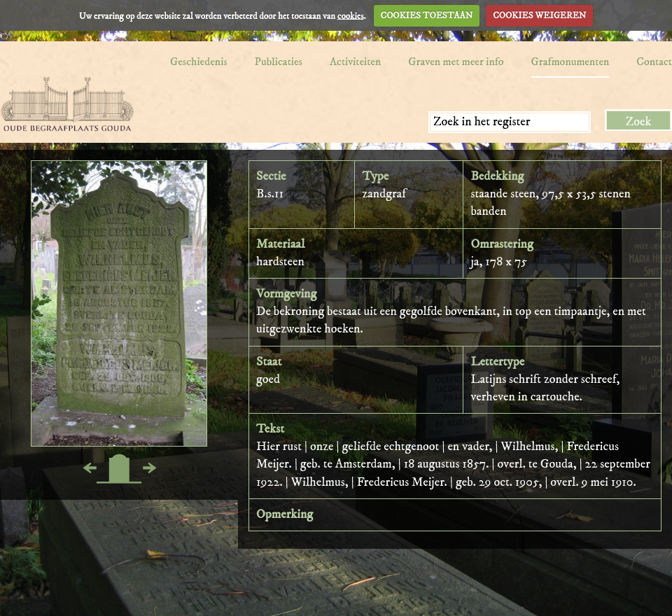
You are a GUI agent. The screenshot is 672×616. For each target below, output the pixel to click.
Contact (654, 62)
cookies (351, 15)
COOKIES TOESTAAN (427, 15)
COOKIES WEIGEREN (539, 15)
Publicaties (279, 62)
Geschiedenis (199, 62)
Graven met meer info (456, 62)
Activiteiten (355, 62)
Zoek (639, 122)
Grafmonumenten (570, 62)
